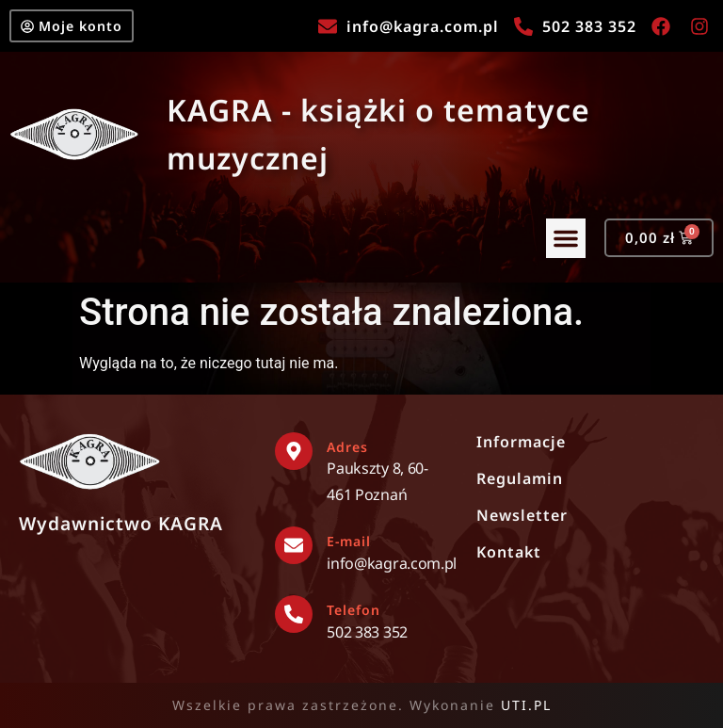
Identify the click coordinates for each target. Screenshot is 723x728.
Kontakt (509, 552)
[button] (558, 242)
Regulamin (520, 478)
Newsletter (522, 515)
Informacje (521, 442)
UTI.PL (526, 705)
